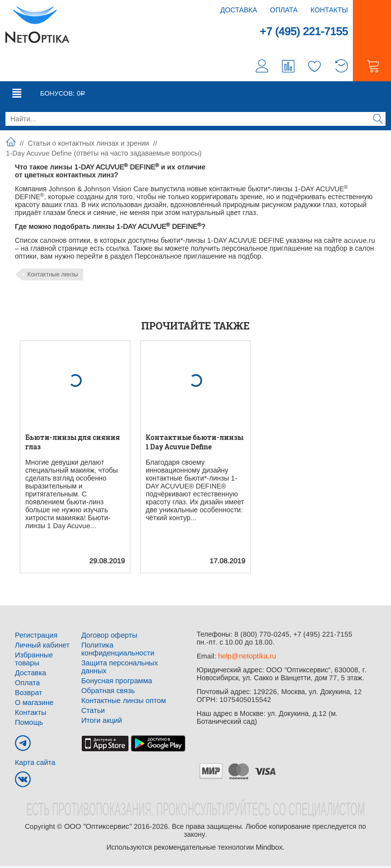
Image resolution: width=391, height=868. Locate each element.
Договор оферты (108, 637)
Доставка (238, 10)
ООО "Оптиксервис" (98, 828)
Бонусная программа (115, 667)
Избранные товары (33, 661)
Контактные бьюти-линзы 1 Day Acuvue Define (195, 444)
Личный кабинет (41, 647)
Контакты (330, 10)
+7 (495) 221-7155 (300, 32)
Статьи (92, 697)
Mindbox (269, 849)
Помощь (28, 724)
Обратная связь (107, 677)
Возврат (28, 695)
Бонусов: (60, 95)
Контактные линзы (53, 276)
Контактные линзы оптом (122, 687)
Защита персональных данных (131, 657)
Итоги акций (101, 706)
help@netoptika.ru (247, 658)
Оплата (284, 10)
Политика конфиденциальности (133, 647)
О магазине (33, 705)
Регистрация (35, 637)
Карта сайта (34, 764)
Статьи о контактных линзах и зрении (88, 145)
